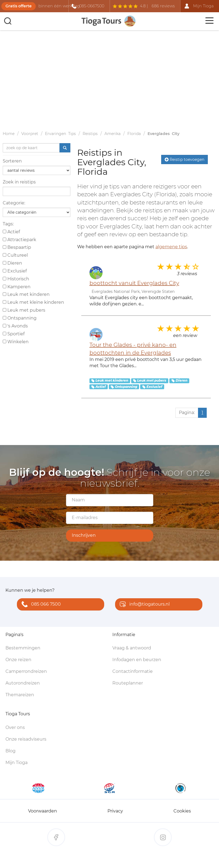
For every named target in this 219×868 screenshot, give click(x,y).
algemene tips (171, 247)
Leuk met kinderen (26, 294)
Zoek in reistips (19, 182)
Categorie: (14, 203)
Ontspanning (20, 318)
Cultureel (15, 255)
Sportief (14, 334)
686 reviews (163, 6)
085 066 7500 (40, 605)
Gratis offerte (19, 6)
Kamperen (17, 287)
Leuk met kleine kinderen (33, 302)
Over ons (15, 727)
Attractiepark (19, 240)
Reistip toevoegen (184, 160)
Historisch (16, 279)
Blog (10, 751)
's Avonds (15, 326)
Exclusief (15, 271)
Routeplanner (128, 683)
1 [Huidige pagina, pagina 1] (202, 412)
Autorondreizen (23, 683)
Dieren (12, 263)
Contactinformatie (133, 671)
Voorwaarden (43, 811)
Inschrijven (84, 535)
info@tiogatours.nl (143, 605)
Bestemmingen (23, 648)
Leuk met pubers (24, 310)
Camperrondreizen (26, 671)
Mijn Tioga (16, 763)
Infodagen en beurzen (137, 660)
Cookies (182, 811)
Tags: (8, 224)
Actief (11, 232)
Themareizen (20, 695)
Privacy (115, 811)
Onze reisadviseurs (26, 739)
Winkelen (16, 342)
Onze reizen (18, 660)
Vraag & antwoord (132, 648)
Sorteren (12, 161)
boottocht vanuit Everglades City (134, 283)
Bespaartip (17, 247)
